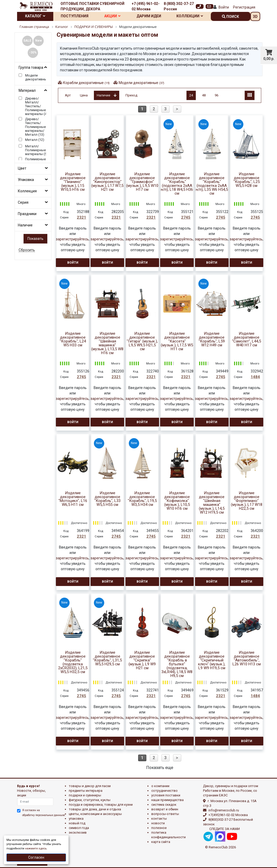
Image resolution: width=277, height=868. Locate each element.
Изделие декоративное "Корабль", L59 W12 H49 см (212, 339)
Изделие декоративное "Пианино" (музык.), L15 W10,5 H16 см (73, 182)
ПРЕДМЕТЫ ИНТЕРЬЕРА (86, 791)
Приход (131, 95)
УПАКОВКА (76, 818)
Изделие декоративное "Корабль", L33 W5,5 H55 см (107, 499)
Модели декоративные (141, 83)
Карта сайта (161, 842)
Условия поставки (166, 795)
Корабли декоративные (86, 83)
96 (216, 95)
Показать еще (160, 768)
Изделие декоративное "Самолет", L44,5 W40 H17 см (246, 339)
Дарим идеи (149, 16)
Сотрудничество (164, 791)
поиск (230, 17)
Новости (158, 823)
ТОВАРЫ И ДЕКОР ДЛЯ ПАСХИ (90, 786)
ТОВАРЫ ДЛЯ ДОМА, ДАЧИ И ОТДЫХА (95, 809)
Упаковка (26, 180)
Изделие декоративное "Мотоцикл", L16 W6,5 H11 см (73, 499)
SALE (27, 41)
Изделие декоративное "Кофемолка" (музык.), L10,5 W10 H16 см (177, 501)
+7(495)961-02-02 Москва (228, 815)
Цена (84, 95)
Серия (23, 202)
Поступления (75, 16)
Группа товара (31, 67)
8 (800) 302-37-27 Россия (179, 6)
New (39, 41)
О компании (160, 786)
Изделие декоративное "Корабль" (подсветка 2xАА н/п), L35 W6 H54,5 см (212, 184)
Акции (112, 16)
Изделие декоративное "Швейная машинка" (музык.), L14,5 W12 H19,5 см (212, 503)
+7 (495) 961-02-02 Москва (146, 6)
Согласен (36, 857)
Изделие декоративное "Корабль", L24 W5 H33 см (73, 339)
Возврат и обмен (165, 809)
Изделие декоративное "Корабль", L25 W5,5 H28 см (247, 180)
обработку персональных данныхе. (44, 815)
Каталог (35, 16)
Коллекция (27, 191)
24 (191, 95)
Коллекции (190, 16)
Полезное (159, 828)
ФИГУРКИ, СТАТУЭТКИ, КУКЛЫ (90, 800)
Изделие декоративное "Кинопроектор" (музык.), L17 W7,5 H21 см (107, 182)
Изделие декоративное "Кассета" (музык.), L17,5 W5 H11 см (177, 341)
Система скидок (164, 805)
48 (204, 95)
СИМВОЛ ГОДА (79, 828)
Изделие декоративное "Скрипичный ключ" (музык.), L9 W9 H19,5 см (212, 660)
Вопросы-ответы (165, 814)
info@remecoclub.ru (224, 810)
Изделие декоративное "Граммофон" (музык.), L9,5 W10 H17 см (142, 182)
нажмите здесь (36, 848)
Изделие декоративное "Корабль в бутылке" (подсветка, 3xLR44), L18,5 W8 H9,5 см (177, 664)
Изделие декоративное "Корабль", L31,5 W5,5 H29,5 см (107, 658)
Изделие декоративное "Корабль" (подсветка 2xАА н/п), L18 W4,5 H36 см (177, 184)
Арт (68, 95)
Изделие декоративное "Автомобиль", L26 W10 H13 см (247, 658)
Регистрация (244, 7)
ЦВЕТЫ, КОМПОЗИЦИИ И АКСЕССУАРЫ (95, 814)
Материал (27, 90)
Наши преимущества (167, 800)
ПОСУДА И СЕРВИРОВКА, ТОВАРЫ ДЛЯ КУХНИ (101, 805)
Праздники (27, 214)
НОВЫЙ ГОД (77, 823)
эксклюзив (78, 832)
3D (255, 17)
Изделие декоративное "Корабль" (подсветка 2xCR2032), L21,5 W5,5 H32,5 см (73, 662)
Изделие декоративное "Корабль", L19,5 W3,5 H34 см (142, 499)
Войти (224, 7)
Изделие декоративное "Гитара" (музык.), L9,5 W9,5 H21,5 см (142, 341)
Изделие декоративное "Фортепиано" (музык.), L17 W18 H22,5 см (247, 501)
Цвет (22, 168)
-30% (33, 52)
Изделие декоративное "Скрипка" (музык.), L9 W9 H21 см (142, 660)
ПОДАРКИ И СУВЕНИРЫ (85, 795)
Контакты (159, 818)
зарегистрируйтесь (72, 239)
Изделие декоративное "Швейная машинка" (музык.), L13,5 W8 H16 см (107, 343)
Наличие (25, 225)
